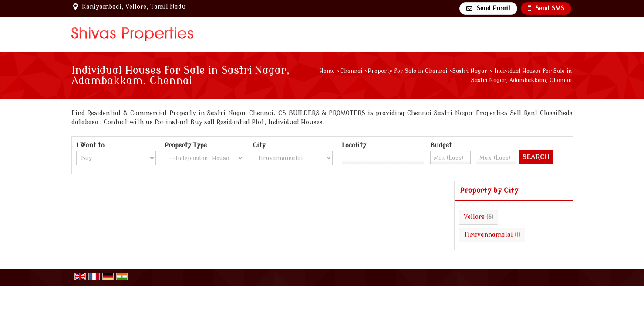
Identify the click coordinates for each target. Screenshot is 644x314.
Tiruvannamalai (488, 235)
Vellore (474, 217)
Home (327, 71)
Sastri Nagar (470, 71)
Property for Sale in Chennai (407, 71)
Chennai (351, 71)
